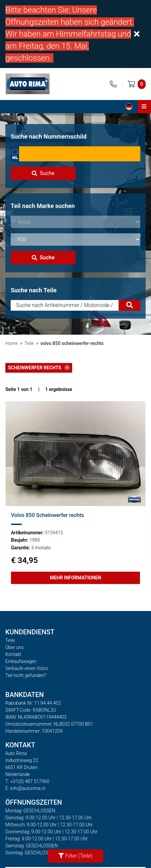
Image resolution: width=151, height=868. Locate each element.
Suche (43, 173)
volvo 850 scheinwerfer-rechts (72, 343)
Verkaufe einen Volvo (27, 668)
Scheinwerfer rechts (39, 368)
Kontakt (13, 654)
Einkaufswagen (21, 661)
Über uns (15, 647)
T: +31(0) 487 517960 (27, 781)
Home (12, 343)
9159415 (54, 533)
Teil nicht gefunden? (26, 675)
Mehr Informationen (75, 578)
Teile (29, 343)
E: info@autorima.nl (25, 788)
